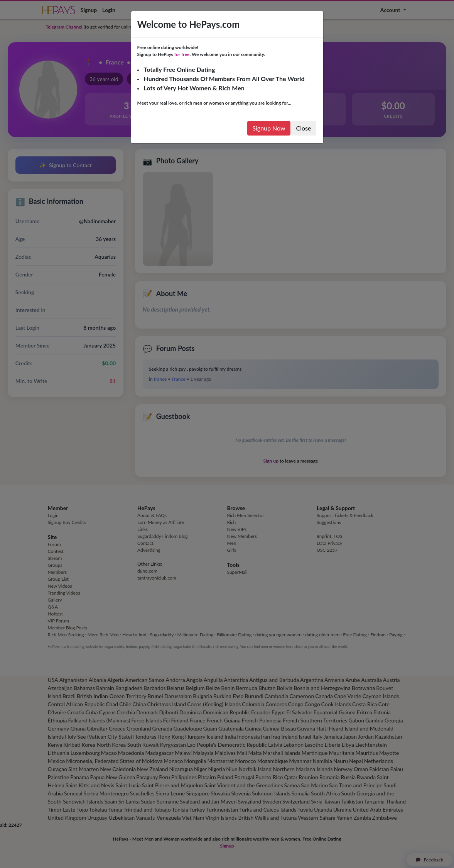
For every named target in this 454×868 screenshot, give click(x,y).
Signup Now (269, 128)
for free (182, 54)
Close (304, 128)
